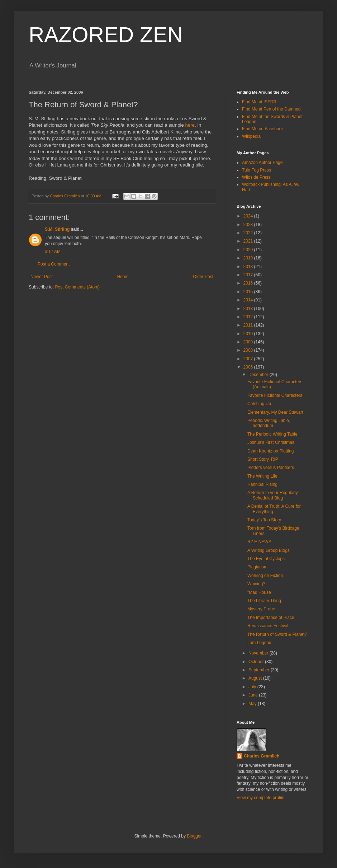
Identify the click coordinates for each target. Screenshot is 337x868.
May (253, 704)
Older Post (203, 277)
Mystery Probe (261, 609)
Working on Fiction (265, 576)
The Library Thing (264, 601)
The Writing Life (262, 476)
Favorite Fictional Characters (275, 395)
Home (123, 277)
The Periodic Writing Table (272, 434)
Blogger (194, 836)
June (254, 695)
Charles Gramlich (262, 756)
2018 (249, 267)
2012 (249, 317)
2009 (249, 342)
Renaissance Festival (268, 626)
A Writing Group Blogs (269, 550)
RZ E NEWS (259, 542)
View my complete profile (260, 798)
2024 (249, 216)
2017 (249, 275)
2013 (249, 309)
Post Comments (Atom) (77, 287)
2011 (249, 325)
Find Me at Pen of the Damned (271, 109)
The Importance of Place (271, 618)
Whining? (256, 584)
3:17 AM (53, 252)
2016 (249, 283)
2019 (249, 258)
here (190, 125)
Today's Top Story (264, 520)
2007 (249, 359)
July (253, 687)
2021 (249, 241)
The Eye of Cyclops (266, 559)
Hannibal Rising (262, 484)
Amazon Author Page (262, 163)
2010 (249, 334)
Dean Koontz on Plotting (270, 451)
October (257, 662)
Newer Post (42, 277)
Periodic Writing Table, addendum (269, 423)
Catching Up (259, 404)
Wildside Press (256, 177)
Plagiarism (257, 567)
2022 (249, 233)
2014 (249, 300)
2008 (249, 350)
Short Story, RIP (263, 459)
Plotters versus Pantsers (271, 468)
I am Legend (259, 643)
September (260, 670)
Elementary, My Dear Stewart (275, 412)
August (256, 678)
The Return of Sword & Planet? (277, 634)
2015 (249, 292)
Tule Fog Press (257, 170)
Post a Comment (54, 264)
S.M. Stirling (57, 229)
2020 (249, 250)
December (259, 375)
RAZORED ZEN (106, 35)
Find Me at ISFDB (259, 102)
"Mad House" (260, 592)
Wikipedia (251, 136)
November (259, 653)
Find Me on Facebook (263, 129)
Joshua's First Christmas (271, 442)
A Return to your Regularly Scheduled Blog (273, 495)
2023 (249, 225)
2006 (249, 367)
